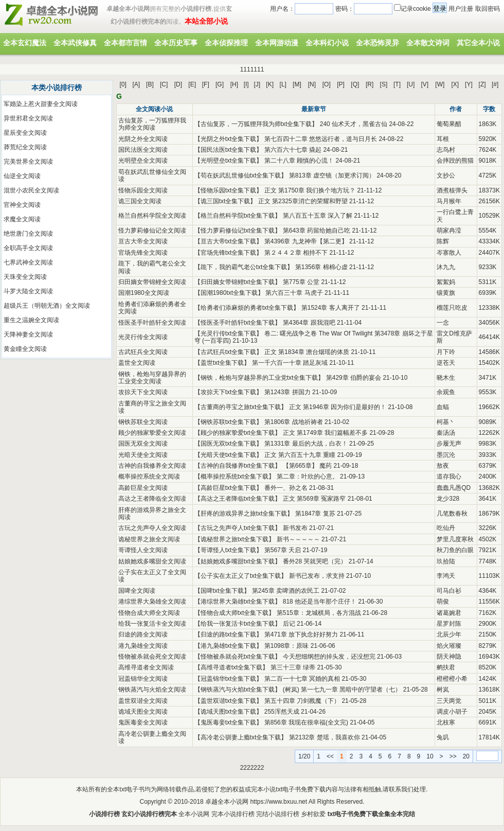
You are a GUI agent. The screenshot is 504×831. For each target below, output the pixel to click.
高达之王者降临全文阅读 (152, 499)
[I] (246, 84)
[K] (270, 84)
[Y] (469, 84)
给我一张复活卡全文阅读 (152, 624)
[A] (136, 84)
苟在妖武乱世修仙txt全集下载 (241, 175)
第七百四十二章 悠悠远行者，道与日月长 (321, 139)
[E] (192, 84)
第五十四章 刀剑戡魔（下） (302, 701)
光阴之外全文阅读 (143, 139)
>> (453, 756)
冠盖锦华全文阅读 (143, 679)
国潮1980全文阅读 (144, 293)
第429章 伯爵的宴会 (354, 378)
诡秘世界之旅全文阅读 (149, 539)
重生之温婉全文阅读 (31, 320)
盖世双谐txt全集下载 (229, 701)
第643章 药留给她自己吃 (317, 231)
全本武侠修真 (75, 43)
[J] (257, 84)
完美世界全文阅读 (28, 162)
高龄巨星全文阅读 (143, 488)
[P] (341, 84)
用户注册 (461, 9)
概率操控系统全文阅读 (149, 476)
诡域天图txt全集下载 (229, 712)
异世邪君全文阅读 (28, 118)
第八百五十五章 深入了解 (318, 216)
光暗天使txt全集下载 (229, 455)
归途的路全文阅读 (143, 634)
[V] (425, 84)
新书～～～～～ (298, 539)
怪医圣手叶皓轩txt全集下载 (238, 323)
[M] (297, 84)
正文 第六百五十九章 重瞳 (300, 455)
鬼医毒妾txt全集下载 (229, 722)
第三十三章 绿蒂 (293, 667)
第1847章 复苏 (315, 514)
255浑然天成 (282, 712)
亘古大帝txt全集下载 (229, 241)
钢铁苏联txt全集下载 (229, 422)
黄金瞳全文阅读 (25, 349)
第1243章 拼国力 (287, 392)
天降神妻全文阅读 (28, 334)
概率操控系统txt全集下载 (235, 476)
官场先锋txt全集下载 (229, 253)
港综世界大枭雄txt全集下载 (238, 602)
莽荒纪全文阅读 (25, 147)
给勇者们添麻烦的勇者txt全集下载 (247, 308)
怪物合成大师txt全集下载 (235, 613)
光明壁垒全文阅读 (143, 161)
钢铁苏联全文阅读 (143, 422)
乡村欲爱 (313, 814)
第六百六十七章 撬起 (293, 150)
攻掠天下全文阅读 (143, 392)
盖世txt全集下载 (222, 363)
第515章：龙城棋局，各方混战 (319, 613)
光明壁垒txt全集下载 (229, 161)
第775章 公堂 (301, 282)
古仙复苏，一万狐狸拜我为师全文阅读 (152, 124)
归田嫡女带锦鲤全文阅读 (152, 282)
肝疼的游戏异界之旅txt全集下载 (244, 514)
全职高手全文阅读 (28, 248)
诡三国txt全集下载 (226, 201)
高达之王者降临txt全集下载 (238, 499)
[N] (312, 84)
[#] (495, 84)
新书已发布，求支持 (317, 576)
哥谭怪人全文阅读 (143, 550)
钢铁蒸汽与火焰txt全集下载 (238, 689)
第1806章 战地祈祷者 (294, 422)
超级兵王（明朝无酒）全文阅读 (47, 306)
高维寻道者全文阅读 (146, 667)
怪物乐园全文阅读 (143, 190)
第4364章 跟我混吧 (309, 323)
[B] (150, 84)
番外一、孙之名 (286, 488)
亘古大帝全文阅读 (143, 241)
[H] (234, 84)
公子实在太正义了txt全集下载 (241, 576)
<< (330, 756)
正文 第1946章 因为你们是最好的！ (338, 407)
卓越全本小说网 (227, 802)
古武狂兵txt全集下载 (229, 352)
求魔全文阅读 (22, 219)
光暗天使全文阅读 (143, 455)
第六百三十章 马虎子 (294, 293)
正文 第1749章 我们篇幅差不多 (325, 433)
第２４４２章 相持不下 (296, 253)
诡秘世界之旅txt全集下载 (235, 539)
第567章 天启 (283, 550)
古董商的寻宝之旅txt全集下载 (241, 407)
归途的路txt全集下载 (229, 634)
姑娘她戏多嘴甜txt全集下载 (238, 561)
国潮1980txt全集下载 (229, 293)
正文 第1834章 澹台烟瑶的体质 (307, 352)
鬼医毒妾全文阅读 (143, 722)
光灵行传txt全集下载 (229, 333)
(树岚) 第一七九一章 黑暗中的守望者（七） (342, 689)
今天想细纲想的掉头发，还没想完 (329, 657)
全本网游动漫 (277, 43)
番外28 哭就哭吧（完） (315, 561)
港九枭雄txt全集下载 (229, 646)
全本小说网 (194, 814)
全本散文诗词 (428, 43)
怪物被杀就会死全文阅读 (152, 657)
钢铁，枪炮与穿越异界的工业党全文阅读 (152, 378)
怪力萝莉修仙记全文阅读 (152, 231)
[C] (164, 84)
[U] (411, 84)
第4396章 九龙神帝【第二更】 (306, 241)
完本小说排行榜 (233, 814)
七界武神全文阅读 (28, 262)
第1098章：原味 (287, 646)
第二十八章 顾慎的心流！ (299, 161)
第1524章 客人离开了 (331, 308)
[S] (384, 84)
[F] (206, 84)
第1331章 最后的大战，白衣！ (306, 444)
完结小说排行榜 (278, 814)
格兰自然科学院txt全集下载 (238, 216)
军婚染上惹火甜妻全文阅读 (41, 104)
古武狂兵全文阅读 (143, 352)
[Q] (355, 84)
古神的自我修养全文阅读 (152, 466)
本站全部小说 (206, 21)
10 (430, 756)
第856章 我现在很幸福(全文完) (306, 722)
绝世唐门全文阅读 (28, 234)
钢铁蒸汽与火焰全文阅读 (152, 689)
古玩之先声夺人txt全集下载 (238, 528)
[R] (370, 84)
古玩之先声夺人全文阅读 (152, 528)
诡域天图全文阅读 (143, 712)
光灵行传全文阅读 (143, 337)
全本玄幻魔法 (25, 43)
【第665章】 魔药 (307, 466)
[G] (220, 84)
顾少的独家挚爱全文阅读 (152, 433)
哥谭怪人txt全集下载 (229, 550)
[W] (440, 84)
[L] (283, 84)
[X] (455, 84)
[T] (397, 84)
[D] (178, 84)
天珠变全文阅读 (25, 277)
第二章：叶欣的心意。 (308, 476)
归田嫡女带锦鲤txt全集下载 (238, 282)
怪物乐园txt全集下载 (229, 190)
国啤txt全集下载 (222, 591)
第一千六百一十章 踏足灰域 (290, 363)
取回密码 (488, 9)
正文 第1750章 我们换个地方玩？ (310, 190)
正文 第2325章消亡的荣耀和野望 (303, 201)
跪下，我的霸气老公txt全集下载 (244, 267)
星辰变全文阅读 (25, 133)
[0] (123, 84)
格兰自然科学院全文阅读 (152, 216)
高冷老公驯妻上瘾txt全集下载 (241, 737)
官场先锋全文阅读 (143, 253)
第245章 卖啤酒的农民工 (286, 591)
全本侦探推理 (226, 43)
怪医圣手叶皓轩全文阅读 (152, 323)
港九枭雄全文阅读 (143, 646)
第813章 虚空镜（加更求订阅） (332, 175)
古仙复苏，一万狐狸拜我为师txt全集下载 (256, 124)
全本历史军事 (176, 43)
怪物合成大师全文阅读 (149, 613)
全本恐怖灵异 (377, 43)
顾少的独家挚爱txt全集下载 (238, 433)
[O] (327, 84)
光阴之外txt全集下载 (229, 139)
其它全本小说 (478, 43)
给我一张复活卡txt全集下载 (238, 624)
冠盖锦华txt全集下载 (229, 679)
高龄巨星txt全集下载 (229, 488)
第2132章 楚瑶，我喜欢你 (325, 737)
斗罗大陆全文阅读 (28, 291)
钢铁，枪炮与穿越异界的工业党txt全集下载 (259, 378)
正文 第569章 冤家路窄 (314, 499)
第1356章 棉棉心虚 (321, 267)
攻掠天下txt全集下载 (229, 392)
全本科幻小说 (327, 43)
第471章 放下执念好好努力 (301, 634)
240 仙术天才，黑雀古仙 (354, 124)
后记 (289, 624)
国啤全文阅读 (137, 591)
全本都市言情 (125, 43)
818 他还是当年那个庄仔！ (320, 602)
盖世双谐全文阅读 (143, 701)
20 (466, 756)
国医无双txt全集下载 (229, 444)
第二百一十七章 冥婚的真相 (302, 679)
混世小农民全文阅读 (31, 190)
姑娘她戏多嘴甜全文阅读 (152, 561)
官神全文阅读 (22, 205)
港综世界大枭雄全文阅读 (152, 602)
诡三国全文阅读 (140, 201)
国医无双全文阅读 (143, 444)
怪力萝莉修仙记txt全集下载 (238, 231)
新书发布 (295, 528)
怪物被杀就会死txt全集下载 (238, 657)
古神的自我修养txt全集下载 (238, 466)
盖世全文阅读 (137, 363)
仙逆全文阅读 (22, 176)
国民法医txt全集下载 (229, 150)
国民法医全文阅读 (143, 150)
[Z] (482, 84)
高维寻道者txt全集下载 (232, 667)
